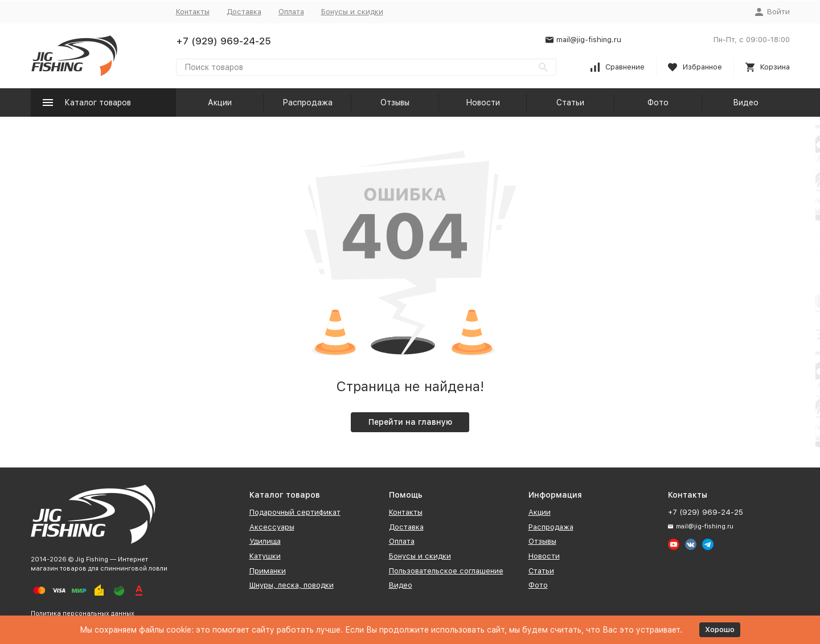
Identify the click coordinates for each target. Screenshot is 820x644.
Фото (658, 102)
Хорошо (720, 629)
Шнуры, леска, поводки (292, 585)
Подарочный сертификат (295, 512)
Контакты (193, 12)
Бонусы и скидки (352, 12)
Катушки (265, 556)
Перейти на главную (410, 422)
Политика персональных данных (83, 614)
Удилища (265, 541)
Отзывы (395, 102)
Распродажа (307, 102)
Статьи (570, 102)
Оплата (291, 12)
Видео (746, 102)
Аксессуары (272, 527)
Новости (483, 102)
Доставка (244, 12)
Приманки (268, 571)
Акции (220, 102)
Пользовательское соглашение (446, 571)
